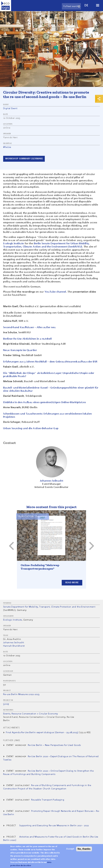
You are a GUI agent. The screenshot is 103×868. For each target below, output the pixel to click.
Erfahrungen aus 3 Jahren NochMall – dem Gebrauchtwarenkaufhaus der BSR (50, 362)
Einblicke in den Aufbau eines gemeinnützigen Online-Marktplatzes (44, 402)
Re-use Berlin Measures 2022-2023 (21, 694)
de (86, 5)
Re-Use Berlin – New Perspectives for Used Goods (54, 745)
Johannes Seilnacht (14, 643)
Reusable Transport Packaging (48, 800)
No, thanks (84, 849)
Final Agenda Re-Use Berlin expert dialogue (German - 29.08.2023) (42, 733)
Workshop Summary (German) (24, 159)
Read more (72, 582)
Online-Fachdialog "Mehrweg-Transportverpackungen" (40, 567)
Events (7, 714)
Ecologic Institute (14, 244)
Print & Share (99, 99)
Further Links (12, 740)
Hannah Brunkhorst (14, 646)
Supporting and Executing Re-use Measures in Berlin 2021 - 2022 (54, 826)
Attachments (11, 728)
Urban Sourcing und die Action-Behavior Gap (31, 429)
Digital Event (10, 108)
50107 (6, 704)
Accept (70, 849)
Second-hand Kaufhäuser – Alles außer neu (30, 328)
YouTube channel (55, 292)
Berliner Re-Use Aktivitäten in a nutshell (27, 339)
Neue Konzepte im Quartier (20, 350)
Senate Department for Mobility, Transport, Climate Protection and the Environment (49, 607)
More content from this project (51, 507)
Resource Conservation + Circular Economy (35, 714)
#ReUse (7, 147)
